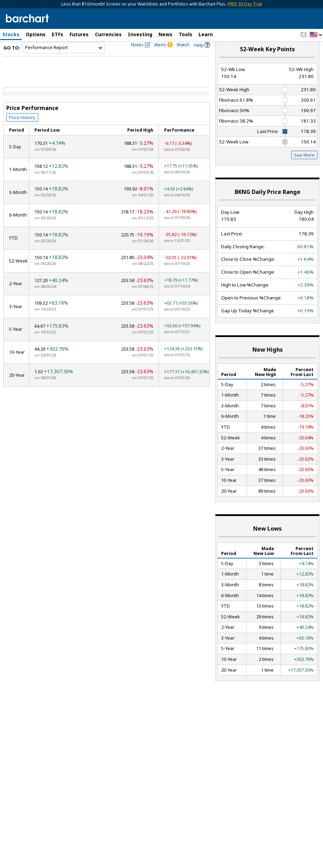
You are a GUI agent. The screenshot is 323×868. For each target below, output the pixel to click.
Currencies (108, 34)
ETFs (58, 34)
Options (36, 34)
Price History (22, 129)
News (165, 34)
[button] (316, 35)
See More (304, 167)
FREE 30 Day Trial (245, 4)
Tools (185, 34)
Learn (206, 34)
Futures (79, 34)
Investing (140, 34)
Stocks (11, 34)
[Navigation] (64, 60)
